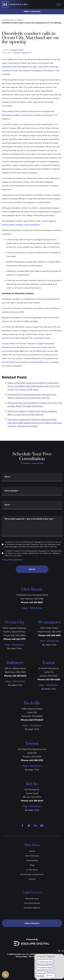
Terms (20, 560)
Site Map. (33, 957)
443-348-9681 (53, 635)
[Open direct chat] (59, 952)
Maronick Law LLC (9, 20)
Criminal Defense (32, 903)
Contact (32, 879)
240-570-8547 (36, 720)
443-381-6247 (36, 801)
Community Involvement (32, 874)
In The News (32, 870)
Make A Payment (32, 11)
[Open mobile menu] (58, 4)
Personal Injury (32, 899)
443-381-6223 (19, 676)
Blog (20, 20)
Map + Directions (32, 608)
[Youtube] (42, 826)
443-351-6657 (36, 602)
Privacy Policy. (22, 957)
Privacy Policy (8, 560)
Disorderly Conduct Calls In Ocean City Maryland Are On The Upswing (32, 23)
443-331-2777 (19, 639)
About (32, 851)
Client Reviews (32, 856)
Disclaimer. (52, 954)
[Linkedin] (35, 826)
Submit (32, 569)
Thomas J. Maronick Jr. (22, 53)
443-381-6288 (53, 680)
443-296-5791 (36, 760)
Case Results (32, 860)
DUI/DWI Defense (32, 908)
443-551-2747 (8, 362)
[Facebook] (22, 826)
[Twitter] (29, 826)
